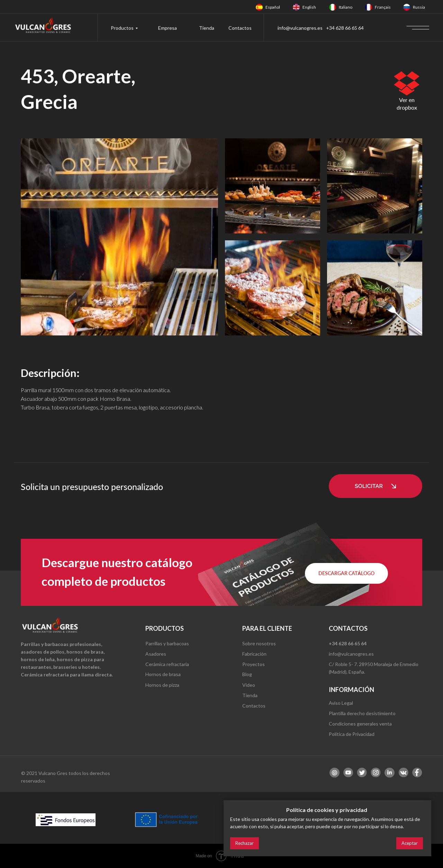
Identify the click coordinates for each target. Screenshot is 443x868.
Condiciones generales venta (360, 724)
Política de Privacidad (352, 734)
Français (383, 7)
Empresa (168, 28)
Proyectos (254, 664)
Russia (419, 7)
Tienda (207, 28)
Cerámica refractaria (167, 664)
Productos (122, 28)
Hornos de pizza (162, 685)
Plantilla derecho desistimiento (362, 713)
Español (273, 7)
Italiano (346, 7)
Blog (247, 674)
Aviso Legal (341, 703)
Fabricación (254, 654)
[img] (259, 7)
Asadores (156, 654)
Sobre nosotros (259, 643)
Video (249, 685)
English (309, 7)
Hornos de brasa (163, 674)
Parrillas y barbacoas (167, 643)
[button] (376, 486)
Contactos (240, 28)
